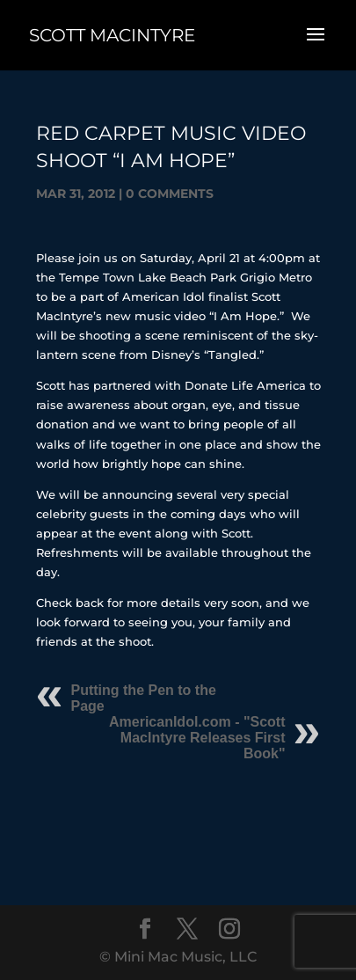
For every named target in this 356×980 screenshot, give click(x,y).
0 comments (170, 194)
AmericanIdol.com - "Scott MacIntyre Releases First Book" (197, 738)
